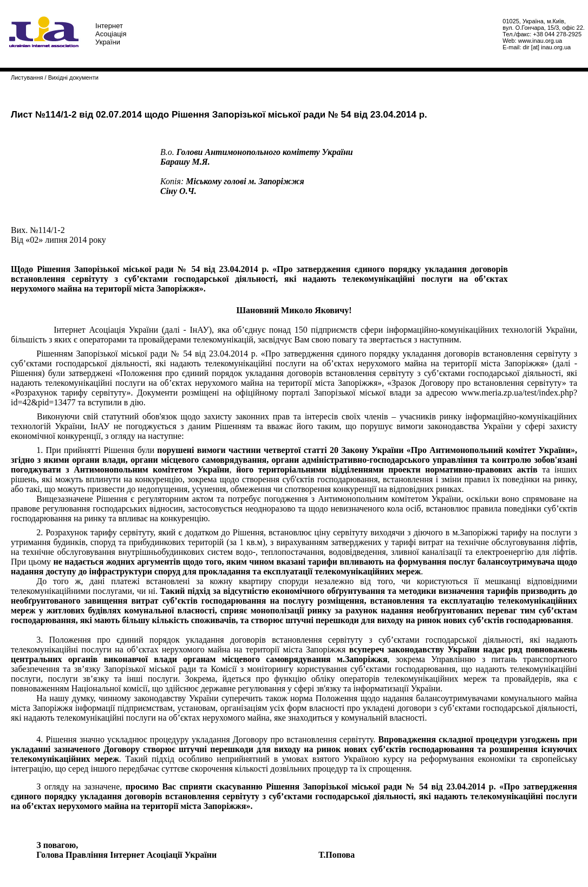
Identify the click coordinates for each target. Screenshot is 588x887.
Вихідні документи (73, 77)
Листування (27, 77)
